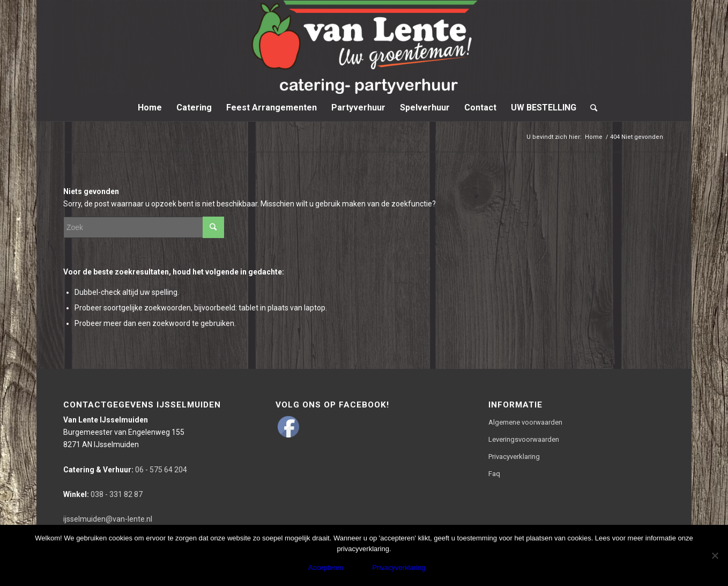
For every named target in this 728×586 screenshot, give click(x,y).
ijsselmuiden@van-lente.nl (108, 519)
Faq (494, 474)
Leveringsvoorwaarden (524, 439)
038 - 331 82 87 (103, 494)
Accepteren (326, 568)
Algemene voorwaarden (525, 422)
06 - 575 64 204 (125, 470)
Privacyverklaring (514, 457)
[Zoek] (590, 108)
